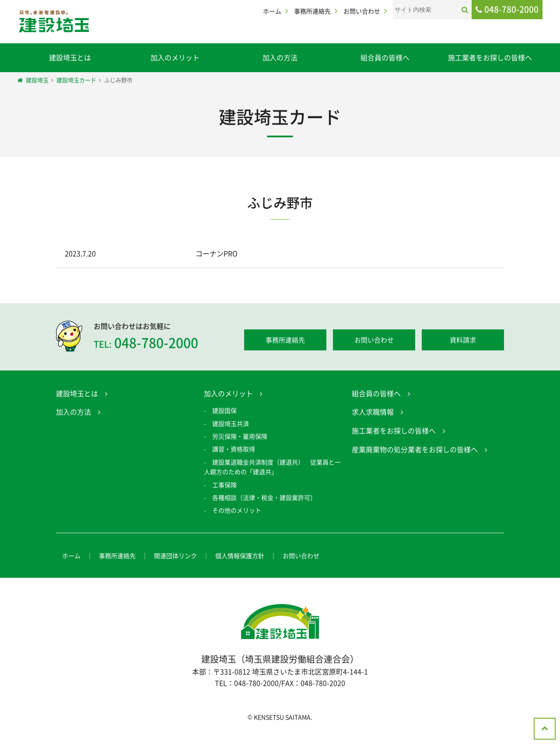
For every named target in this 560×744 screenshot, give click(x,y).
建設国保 (224, 412)
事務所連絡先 (312, 11)
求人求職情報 (373, 413)
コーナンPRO (217, 253)
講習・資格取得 (234, 450)
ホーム (272, 11)
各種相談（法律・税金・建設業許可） (264, 499)
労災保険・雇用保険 (240, 437)
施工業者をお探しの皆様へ (490, 57)
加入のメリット (175, 57)
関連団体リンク (175, 557)
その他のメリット (237, 511)
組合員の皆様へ (385, 57)
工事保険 (224, 486)
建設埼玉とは (70, 57)
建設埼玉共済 (231, 425)
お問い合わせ (362, 11)
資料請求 (463, 341)
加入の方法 (280, 57)
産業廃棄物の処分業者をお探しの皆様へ (415, 450)
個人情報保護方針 (240, 557)
